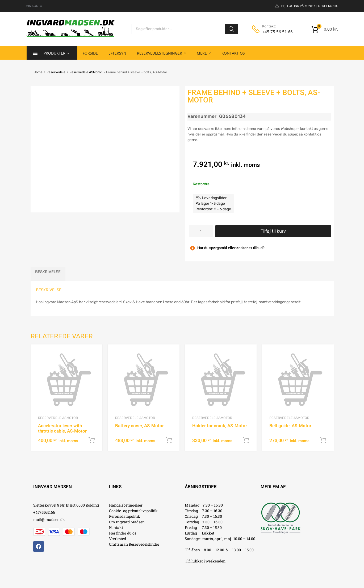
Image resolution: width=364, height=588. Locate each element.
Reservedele (56, 72)
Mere (204, 53)
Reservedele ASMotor (86, 72)
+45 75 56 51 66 (275, 32)
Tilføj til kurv (273, 231)
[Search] (231, 29)
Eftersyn (117, 53)
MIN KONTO (34, 6)
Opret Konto (328, 6)
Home (38, 72)
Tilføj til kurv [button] (92, 440)
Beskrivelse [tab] (48, 272)
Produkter (57, 53)
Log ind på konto (301, 6)
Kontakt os (233, 53)
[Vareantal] (201, 231)
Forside (90, 53)
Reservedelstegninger (162, 53)
